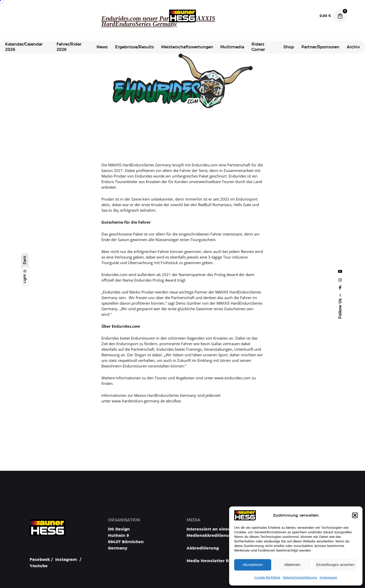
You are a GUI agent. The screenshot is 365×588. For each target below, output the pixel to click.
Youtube (39, 566)
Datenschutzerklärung (300, 578)
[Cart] (340, 16)
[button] (355, 515)
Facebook (40, 560)
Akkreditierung (203, 548)
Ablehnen (292, 565)
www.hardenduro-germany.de (138, 401)
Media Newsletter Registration (219, 561)
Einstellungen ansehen (335, 565)
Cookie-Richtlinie (267, 578)
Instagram (66, 560)
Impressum (328, 578)
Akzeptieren (253, 565)
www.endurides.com (233, 378)
